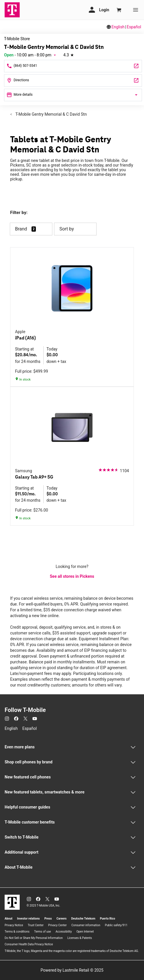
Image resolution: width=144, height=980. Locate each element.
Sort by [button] (75, 229)
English (118, 27)
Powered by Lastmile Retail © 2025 (72, 970)
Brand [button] (21, 229)
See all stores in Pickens (72, 576)
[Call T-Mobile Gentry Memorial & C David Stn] (73, 66)
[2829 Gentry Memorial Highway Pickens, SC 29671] (73, 81)
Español (134, 27)
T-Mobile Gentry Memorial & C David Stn (51, 114)
